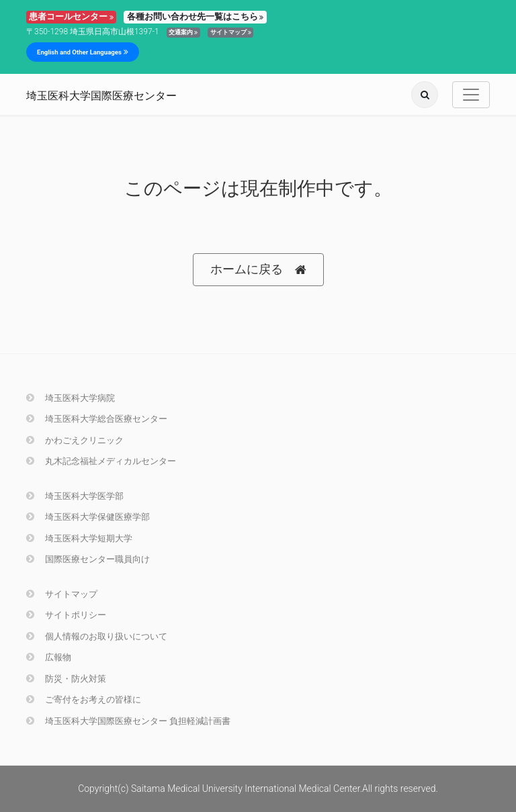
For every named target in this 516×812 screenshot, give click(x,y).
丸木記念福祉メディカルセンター (101, 461)
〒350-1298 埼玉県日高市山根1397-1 (93, 32)
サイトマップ (231, 32)
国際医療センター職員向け (88, 559)
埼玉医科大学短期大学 (79, 538)
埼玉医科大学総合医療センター (97, 419)
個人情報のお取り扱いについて (97, 636)
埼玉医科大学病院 (71, 398)
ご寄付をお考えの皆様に (84, 700)
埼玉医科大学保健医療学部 (88, 517)
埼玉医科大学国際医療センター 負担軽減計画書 (128, 721)
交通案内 (183, 32)
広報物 (49, 657)
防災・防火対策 (66, 679)
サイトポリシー (66, 615)
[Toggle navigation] (471, 95)
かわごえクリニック (75, 440)
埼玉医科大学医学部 (75, 496)
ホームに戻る (258, 270)
